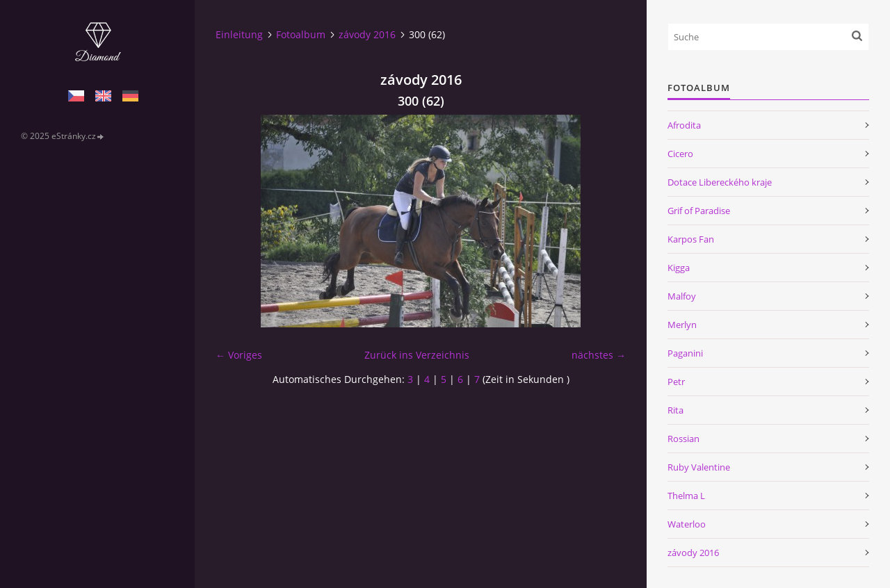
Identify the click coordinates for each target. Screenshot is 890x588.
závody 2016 (367, 34)
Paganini (685, 353)
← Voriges (239, 355)
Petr (676, 382)
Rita (675, 410)
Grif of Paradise (699, 211)
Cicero (680, 154)
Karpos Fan (691, 239)
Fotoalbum (301, 34)
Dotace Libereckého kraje (720, 182)
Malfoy (682, 296)
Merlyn (682, 325)
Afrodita (684, 125)
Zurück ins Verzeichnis (417, 355)
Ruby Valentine (699, 467)
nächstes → (599, 355)
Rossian (683, 439)
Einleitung (239, 34)
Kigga (679, 268)
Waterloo (687, 524)
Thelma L (686, 496)
